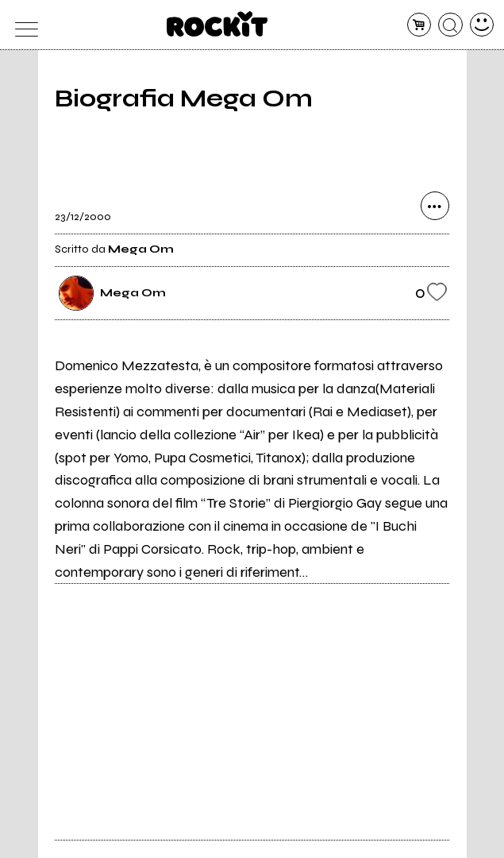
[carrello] (419, 25)
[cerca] (450, 25)
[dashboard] (482, 25)
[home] (217, 24)
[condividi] (435, 206)
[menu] (23, 25)
